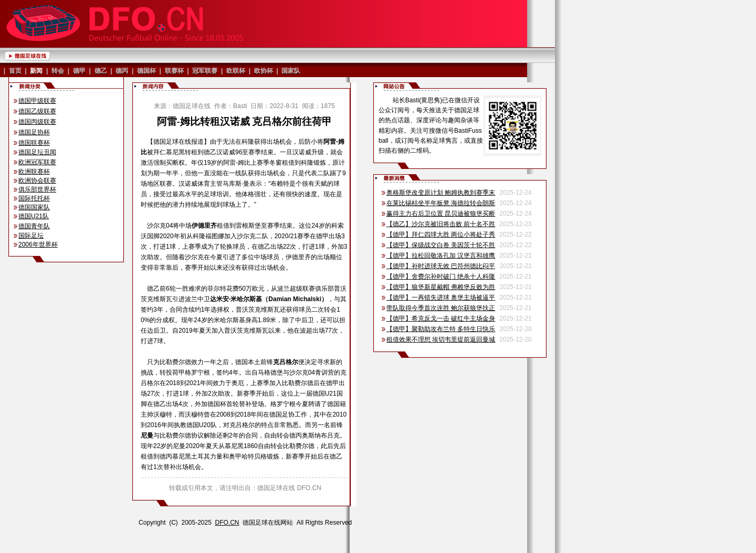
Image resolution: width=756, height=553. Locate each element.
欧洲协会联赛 (37, 180)
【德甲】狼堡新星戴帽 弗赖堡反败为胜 (441, 287)
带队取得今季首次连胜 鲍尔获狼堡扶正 (441, 308)
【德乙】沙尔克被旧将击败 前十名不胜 (441, 224)
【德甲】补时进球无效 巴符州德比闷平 (441, 266)
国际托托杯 (34, 198)
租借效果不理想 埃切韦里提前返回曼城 (441, 339)
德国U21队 (34, 216)
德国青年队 (34, 226)
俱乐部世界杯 (37, 189)
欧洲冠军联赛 (37, 162)
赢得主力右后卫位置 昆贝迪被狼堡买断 (441, 214)
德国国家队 (34, 207)
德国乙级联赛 (37, 111)
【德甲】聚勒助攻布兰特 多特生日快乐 (441, 329)
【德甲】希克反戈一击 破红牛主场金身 (441, 318)
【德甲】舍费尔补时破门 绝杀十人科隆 (441, 276)
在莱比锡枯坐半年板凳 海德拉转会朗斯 (441, 203)
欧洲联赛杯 (34, 172)
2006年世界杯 (38, 244)
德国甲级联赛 (37, 101)
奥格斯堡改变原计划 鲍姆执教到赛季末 (441, 193)
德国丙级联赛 (37, 122)
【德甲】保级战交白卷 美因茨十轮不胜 (441, 245)
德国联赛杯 (34, 143)
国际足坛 (31, 236)
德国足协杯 (34, 132)
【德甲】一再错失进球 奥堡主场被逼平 (441, 297)
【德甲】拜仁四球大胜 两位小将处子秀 (441, 235)
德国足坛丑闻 (37, 152)
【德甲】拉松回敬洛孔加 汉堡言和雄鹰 (441, 256)
